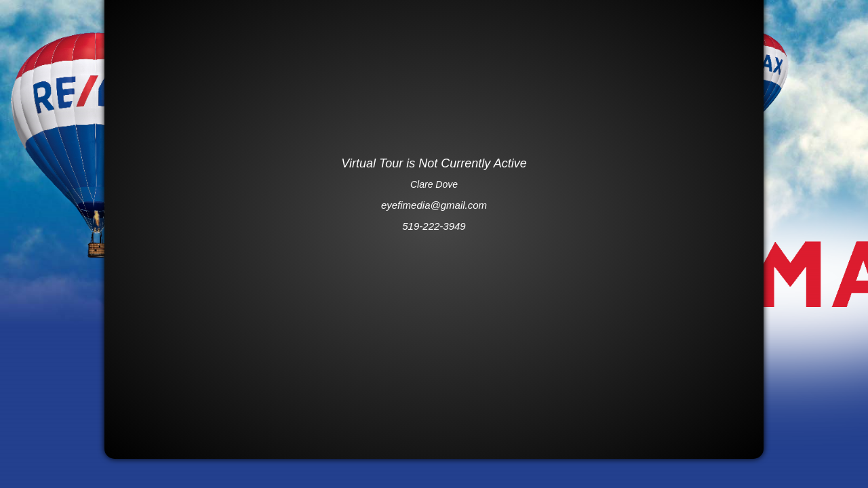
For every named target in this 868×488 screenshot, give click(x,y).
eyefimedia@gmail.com (434, 205)
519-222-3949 (434, 226)
